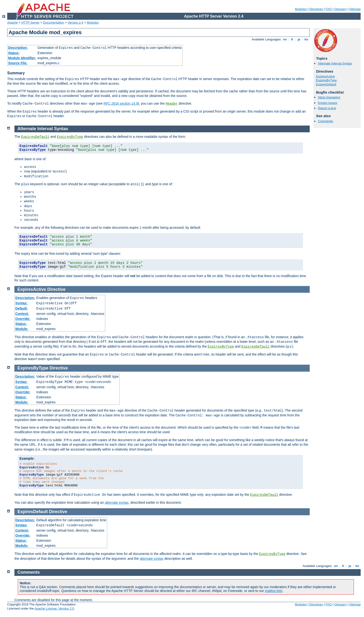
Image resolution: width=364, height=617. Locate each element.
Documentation (53, 22)
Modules (301, 9)
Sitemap (355, 9)
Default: (22, 308)
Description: (18, 48)
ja (299, 39)
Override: (23, 319)
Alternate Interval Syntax (335, 63)
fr (292, 39)
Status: (14, 53)
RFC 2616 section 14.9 (121, 103)
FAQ (329, 9)
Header (172, 104)
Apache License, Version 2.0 (54, 608)
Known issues (327, 103)
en (285, 39)
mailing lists (274, 591)
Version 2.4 (76, 22)
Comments (325, 121)
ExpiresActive (325, 76)
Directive (56, 289)
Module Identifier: (22, 58)
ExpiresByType (326, 80)
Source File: (18, 63)
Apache (12, 22)
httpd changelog (329, 97)
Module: (22, 329)
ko (306, 39)
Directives (316, 9)
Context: (22, 314)
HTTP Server (31, 22)
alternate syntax (117, 503)
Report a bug (327, 108)
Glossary (340, 9)
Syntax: (22, 303)
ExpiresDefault (326, 84)
